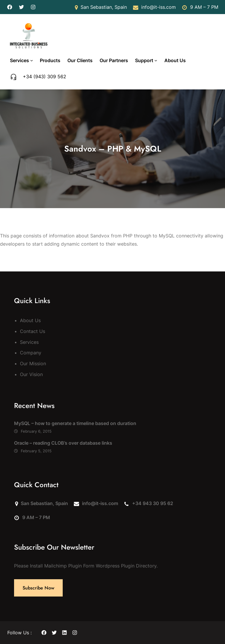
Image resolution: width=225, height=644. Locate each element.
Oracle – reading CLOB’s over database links (63, 443)
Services (19, 60)
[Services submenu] (32, 60)
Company (31, 353)
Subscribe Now (38, 588)
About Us (30, 320)
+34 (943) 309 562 (45, 77)
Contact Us (33, 331)
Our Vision (31, 374)
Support (144, 60)
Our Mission (33, 363)
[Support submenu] (156, 60)
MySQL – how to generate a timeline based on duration (75, 423)
